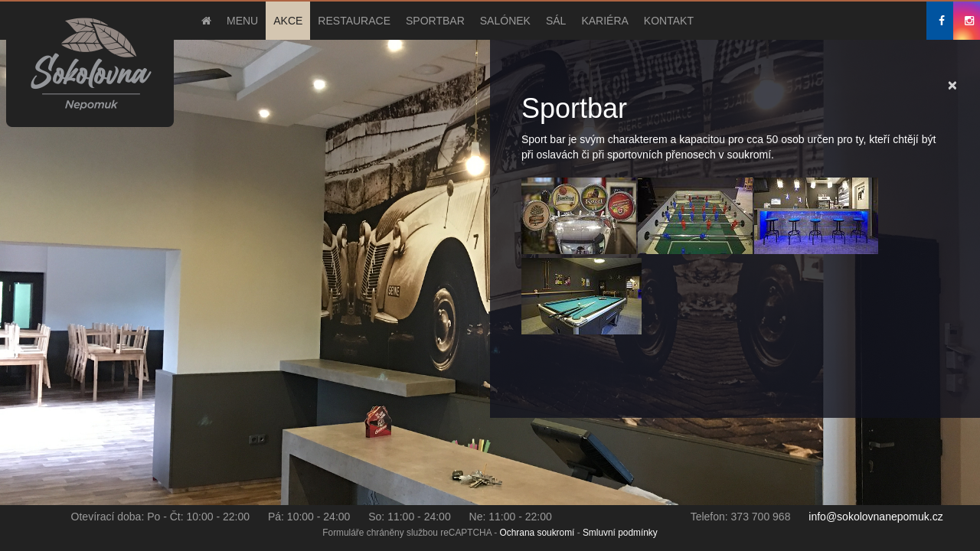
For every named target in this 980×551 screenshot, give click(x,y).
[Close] (952, 85)
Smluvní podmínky (620, 533)
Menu (242, 21)
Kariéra (604, 21)
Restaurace (354, 21)
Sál (556, 21)
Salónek (505, 21)
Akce (288, 21)
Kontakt (669, 21)
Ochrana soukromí (537, 533)
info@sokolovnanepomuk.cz (875, 517)
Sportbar (435, 21)
